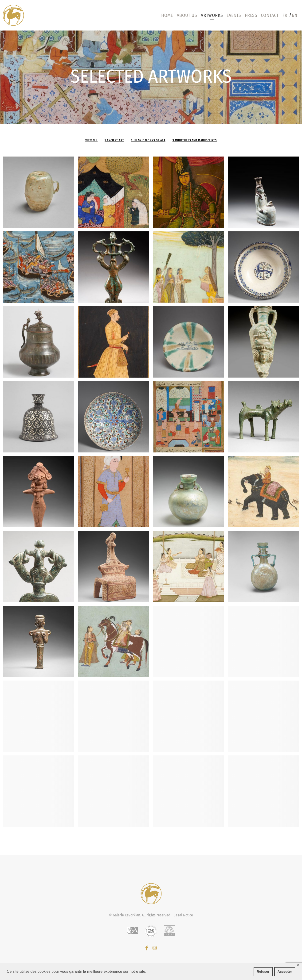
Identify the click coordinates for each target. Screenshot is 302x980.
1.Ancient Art (114, 140)
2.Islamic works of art (148, 140)
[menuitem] (286, 15)
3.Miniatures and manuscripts (195, 140)
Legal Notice (183, 915)
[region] (151, 77)
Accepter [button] (285, 972)
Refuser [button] (263, 972)
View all (91, 140)
